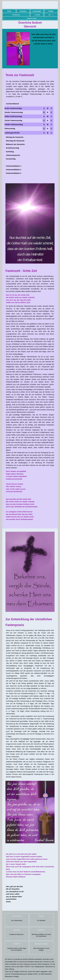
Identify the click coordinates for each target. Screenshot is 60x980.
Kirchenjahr (37, 11)
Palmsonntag (10, 128)
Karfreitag (10, 152)
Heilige (51, 11)
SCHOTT (17, 944)
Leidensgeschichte (12, 133)
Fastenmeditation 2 (14, 170)
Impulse (41, 930)
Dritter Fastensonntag (13, 116)
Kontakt (17, 930)
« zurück (37, 15)
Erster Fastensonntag (13, 108)
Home (9, 11)
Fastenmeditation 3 (14, 173)
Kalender (23, 11)
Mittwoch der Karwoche (15, 144)
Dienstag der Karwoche (15, 141)
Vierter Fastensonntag (13, 120)
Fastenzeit (16, 15)
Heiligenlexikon (41, 944)
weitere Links (32, 18)
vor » (51, 15)
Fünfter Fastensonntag (14, 124)
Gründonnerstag (13, 148)
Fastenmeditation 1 (14, 166)
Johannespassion (13, 155)
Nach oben (17, 916)
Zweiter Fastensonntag (14, 112)
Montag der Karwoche (15, 137)
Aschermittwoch (13, 104)
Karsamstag (11, 159)
